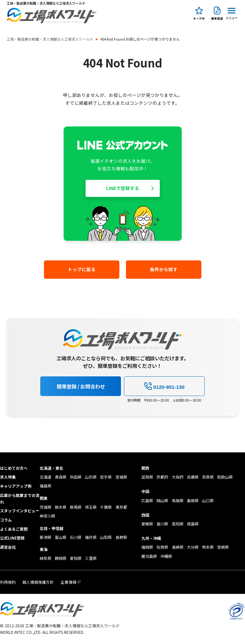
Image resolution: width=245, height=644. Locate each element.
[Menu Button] (232, 13)
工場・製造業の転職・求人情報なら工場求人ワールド (50, 39)
